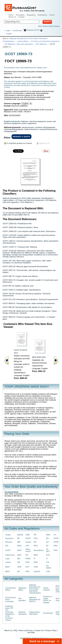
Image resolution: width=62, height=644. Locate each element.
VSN (55, 550)
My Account (18, 31)
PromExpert (48, 613)
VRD (56, 546)
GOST (8, 550)
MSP (19, 550)
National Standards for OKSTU (35, 599)
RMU (36, 555)
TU (55, 535)
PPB (27, 571)
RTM (36, 567)
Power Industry (46, 589)
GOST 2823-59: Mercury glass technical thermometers (25, 266)
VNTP (56, 538)
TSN (48, 571)
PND (27, 562)
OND (28, 535)
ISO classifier (22, 599)
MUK (19, 555)
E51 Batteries (41, 44)
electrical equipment (38, 121)
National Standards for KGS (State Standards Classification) (28, 198)
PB (27, 555)
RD (35, 542)
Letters (8, 562)
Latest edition (23, 41)
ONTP (28, 538)
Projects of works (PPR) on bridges (48, 599)
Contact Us (39, 630)
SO (47, 542)
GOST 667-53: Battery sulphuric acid (18, 286)
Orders (28, 542)
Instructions (10, 555)
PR (35, 535)
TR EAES (48, 567)
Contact (21, 17)
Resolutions (39, 550)
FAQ (15, 630)
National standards (22, 613)
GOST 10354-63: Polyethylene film (17, 224)
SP (47, 546)
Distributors (42, 15)
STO (48, 555)
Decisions (9, 538)
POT (27, 567)
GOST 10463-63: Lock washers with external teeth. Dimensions (29, 231)
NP (19, 571)
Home (11, 15)
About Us (12, 17)
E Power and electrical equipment (45, 41)
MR (19, 542)
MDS (7, 571)
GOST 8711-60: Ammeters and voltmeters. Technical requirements (30, 299)
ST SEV (48, 550)
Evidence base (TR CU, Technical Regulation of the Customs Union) (10, 613)
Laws (8, 559)
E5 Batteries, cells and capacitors (19, 44)
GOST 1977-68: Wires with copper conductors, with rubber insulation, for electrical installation (27, 262)
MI (18, 538)
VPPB (56, 542)
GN (7, 546)
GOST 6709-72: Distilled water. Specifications (22, 290)
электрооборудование (14, 129)
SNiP (48, 535)
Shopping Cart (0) (33, 30)
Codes (8, 535)
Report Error (44, 143)
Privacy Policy (51, 630)
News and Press (26, 630)
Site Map (31, 632)
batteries (25, 121)
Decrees (9, 542)
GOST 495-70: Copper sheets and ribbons (20, 276)
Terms (52, 15)
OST (27, 546)
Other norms (28, 550)
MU (19, 559)
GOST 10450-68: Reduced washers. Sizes (20, 227)
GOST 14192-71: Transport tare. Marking (20, 247)
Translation (20, 15)
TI (47, 559)
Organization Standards (34, 613)
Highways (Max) (22, 589)
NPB (19, 567)
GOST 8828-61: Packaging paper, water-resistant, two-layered (29, 303)
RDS (36, 546)
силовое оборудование (45, 127)
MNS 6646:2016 (39, 357)
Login (8, 31)
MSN (19, 546)
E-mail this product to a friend (20, 143)
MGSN (20, 535)
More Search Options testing (49, 26)
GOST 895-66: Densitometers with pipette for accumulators (27, 307)
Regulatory (31, 15)
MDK (7, 567)
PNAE (28, 559)
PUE (36, 538)
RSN (36, 562)
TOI (48, 562)
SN (47, 538)
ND (19, 562)
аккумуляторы (28, 127)
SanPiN (37, 571)
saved (9, 34)
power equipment (29, 123)
